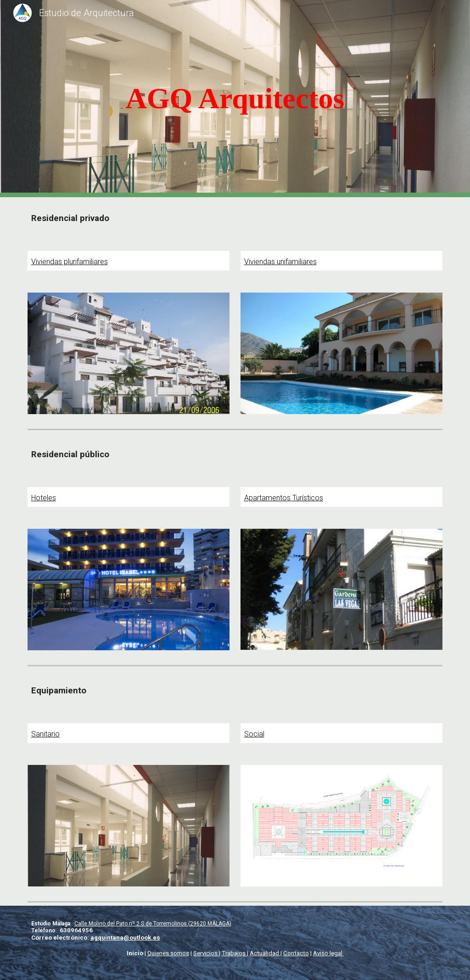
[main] (235, 99)
